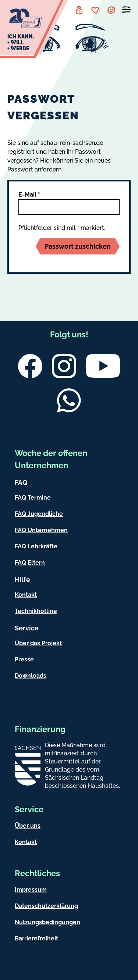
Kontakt (26, 595)
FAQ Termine (33, 498)
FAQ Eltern (30, 563)
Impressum (31, 890)
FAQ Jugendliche (39, 514)
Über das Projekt (38, 643)
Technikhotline (36, 611)
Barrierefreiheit (36, 938)
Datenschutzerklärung (46, 906)
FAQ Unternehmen (41, 530)
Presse (24, 659)
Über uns (28, 826)
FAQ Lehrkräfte (36, 546)
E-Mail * (29, 195)
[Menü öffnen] (126, 11)
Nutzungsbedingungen (47, 922)
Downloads (31, 676)
